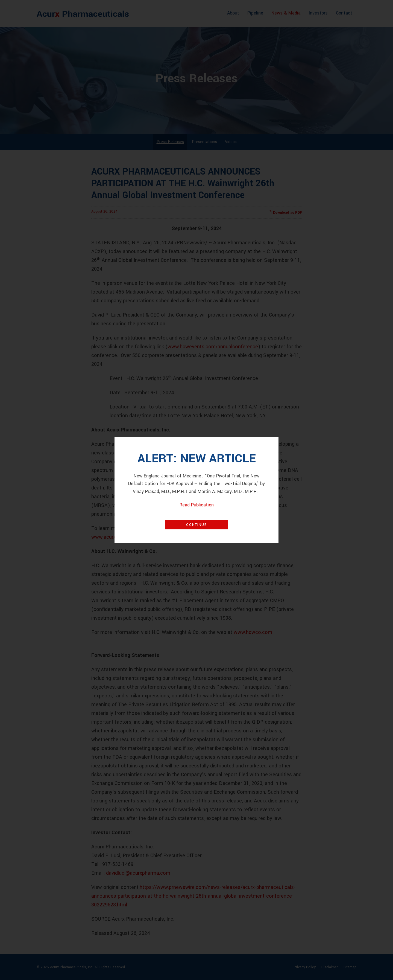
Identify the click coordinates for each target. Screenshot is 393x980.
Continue (196, 524)
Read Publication (197, 505)
